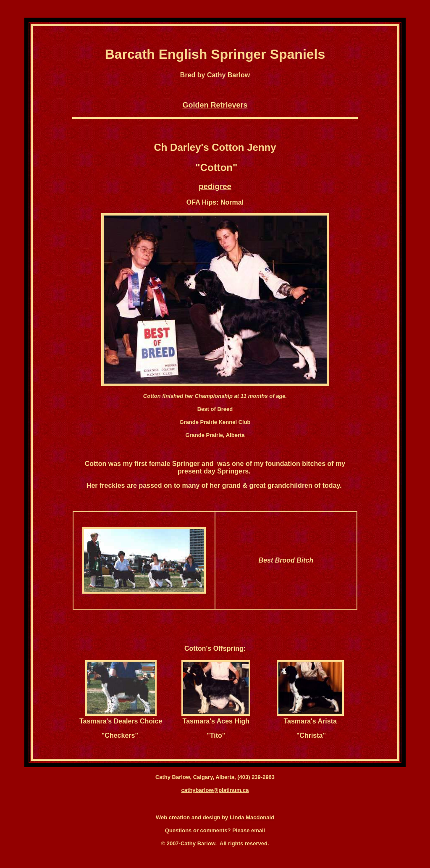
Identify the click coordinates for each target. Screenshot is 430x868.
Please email (249, 830)
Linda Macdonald (252, 817)
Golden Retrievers (215, 105)
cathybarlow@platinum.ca (215, 790)
